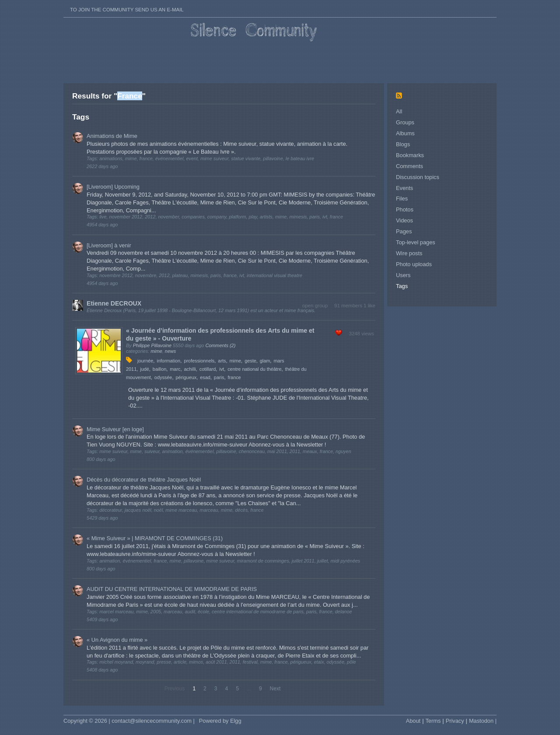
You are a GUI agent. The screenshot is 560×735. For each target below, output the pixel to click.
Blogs (403, 144)
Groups (405, 122)
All (399, 111)
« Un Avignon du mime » (117, 640)
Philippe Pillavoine (152, 345)
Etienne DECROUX (114, 303)
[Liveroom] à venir (109, 245)
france (234, 377)
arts (222, 361)
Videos (404, 220)
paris (219, 377)
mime (156, 351)
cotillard (208, 369)
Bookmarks (410, 155)
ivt (222, 369)
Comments (409, 166)
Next (275, 689)
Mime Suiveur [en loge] (115, 429)
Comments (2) (220, 345)
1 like (369, 306)
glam (265, 361)
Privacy (455, 721)
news (170, 351)
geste (250, 361)
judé (145, 369)
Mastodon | (483, 721)
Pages (404, 231)
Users (403, 275)
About (413, 721)
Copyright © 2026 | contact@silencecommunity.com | (129, 721)
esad (205, 377)
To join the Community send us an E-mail (127, 10)
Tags (402, 286)
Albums (405, 133)
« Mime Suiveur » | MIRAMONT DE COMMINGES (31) (155, 538)
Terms (433, 721)
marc (175, 369)
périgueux (186, 377)
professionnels (199, 361)
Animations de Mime (112, 136)
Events (404, 188)
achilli (190, 369)
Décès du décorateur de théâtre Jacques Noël (144, 480)
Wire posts (409, 253)
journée (145, 361)
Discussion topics (418, 177)
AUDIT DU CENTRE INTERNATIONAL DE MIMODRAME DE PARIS (172, 589)
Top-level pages (416, 242)
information (168, 361)
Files (402, 199)
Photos (405, 209)
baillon (159, 369)
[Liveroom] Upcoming (113, 187)
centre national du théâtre (254, 369)
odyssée (163, 377)
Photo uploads (414, 264)
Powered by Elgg (220, 721)
